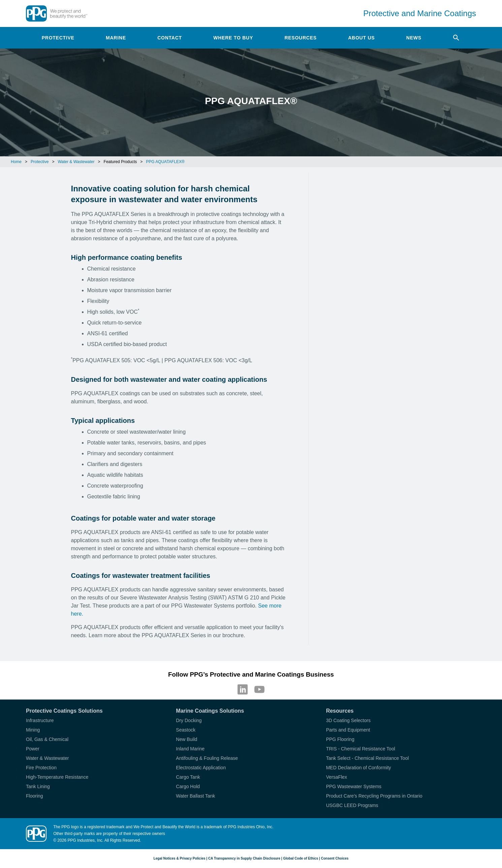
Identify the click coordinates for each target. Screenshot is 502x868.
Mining (33, 730)
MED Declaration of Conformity (359, 768)
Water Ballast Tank (195, 796)
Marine (116, 38)
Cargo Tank (188, 777)
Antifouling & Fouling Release (207, 758)
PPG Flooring (340, 739)
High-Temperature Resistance (57, 777)
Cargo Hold (188, 786)
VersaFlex (337, 777)
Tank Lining (38, 786)
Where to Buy (233, 38)
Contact (170, 38)
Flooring (35, 796)
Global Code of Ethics (301, 858)
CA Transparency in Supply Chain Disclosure (244, 858)
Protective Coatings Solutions (64, 711)
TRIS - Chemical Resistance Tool (361, 749)
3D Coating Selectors (348, 720)
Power (33, 749)
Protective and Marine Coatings (420, 13)
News (414, 38)
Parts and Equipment (348, 730)
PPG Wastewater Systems (354, 786)
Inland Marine (190, 749)
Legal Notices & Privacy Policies (180, 858)
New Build (186, 739)
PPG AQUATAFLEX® (165, 162)
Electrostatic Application (201, 768)
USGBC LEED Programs (352, 805)
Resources (300, 38)
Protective (58, 38)
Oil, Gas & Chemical (47, 739)
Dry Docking (189, 720)
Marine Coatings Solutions (210, 711)
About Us (361, 38)
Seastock (186, 730)
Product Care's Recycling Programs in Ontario (374, 796)
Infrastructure (40, 720)
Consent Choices (335, 858)
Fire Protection (41, 768)
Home (16, 162)
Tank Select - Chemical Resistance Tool (368, 758)
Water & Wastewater (76, 162)
